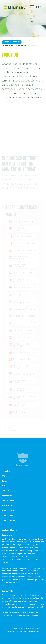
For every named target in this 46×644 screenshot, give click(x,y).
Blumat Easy (7, 515)
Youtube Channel (10, 530)
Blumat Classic (8, 510)
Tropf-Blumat (12, 42)
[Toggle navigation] (32, 7)
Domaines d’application (9, 430)
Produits (6, 471)
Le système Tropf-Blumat (14, 45)
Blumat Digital (8, 520)
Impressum (7, 496)
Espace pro (7, 535)
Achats (5, 486)
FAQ (4, 476)
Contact (6, 491)
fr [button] (38, 7)
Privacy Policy (8, 501)
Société (5, 481)
